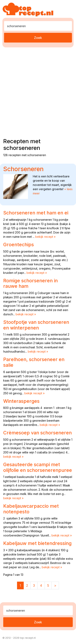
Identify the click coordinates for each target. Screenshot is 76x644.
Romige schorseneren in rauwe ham (31, 284)
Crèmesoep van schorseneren (37, 433)
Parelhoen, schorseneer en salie (34, 362)
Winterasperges (21, 401)
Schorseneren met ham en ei (36, 213)
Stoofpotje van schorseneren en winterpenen (36, 325)
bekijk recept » (45, 237)
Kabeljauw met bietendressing (37, 543)
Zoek (38, 38)
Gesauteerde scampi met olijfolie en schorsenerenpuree (38, 467)
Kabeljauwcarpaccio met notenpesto (31, 509)
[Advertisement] (38, 92)
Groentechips (19, 245)
